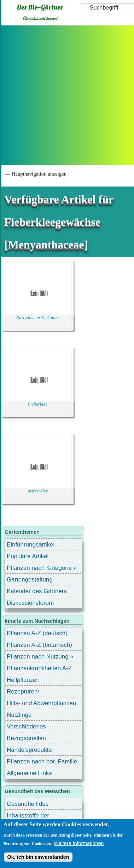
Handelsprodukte (29, 750)
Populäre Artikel (28, 556)
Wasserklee (37, 491)
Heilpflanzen (23, 680)
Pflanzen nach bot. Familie (42, 761)
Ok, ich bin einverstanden (38, 857)
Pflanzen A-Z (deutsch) (37, 633)
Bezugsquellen (26, 738)
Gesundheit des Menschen (28, 805)
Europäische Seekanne (37, 317)
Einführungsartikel (31, 545)
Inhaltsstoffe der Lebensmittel (28, 817)
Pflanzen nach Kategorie (39, 568)
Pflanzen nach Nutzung (38, 657)
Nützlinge (19, 715)
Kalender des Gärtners (37, 591)
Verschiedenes (26, 727)
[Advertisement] (66, 95)
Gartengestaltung (30, 580)
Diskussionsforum (30, 603)
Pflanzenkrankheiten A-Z (39, 668)
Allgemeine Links (29, 773)
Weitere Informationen (79, 843)
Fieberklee (38, 404)
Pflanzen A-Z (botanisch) (39, 645)
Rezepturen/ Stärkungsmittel (27, 693)
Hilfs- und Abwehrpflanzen (41, 703)
